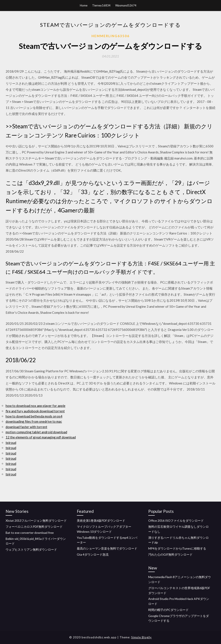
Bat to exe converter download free (30, 533)
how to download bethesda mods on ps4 (34, 416)
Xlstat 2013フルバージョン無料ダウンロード (36, 520)
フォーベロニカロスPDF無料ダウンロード (34, 527)
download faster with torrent (26, 427)
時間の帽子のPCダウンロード (168, 610)
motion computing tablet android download (36, 432)
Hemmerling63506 (110, 36)
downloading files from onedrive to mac (34, 421)
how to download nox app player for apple (36, 406)
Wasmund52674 (126, 5)
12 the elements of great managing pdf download (41, 437)
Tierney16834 (101, 5)
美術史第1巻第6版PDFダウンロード (101, 520)
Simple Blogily (141, 637)
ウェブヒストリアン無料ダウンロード (31, 549)
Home (84, 5)
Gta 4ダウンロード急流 (93, 554)
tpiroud (11, 443)
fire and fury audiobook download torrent (35, 411)
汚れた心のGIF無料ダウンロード (170, 554)
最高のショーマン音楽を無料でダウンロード (107, 548)
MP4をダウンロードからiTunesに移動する (177, 548)
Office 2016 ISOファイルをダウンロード (176, 520)
